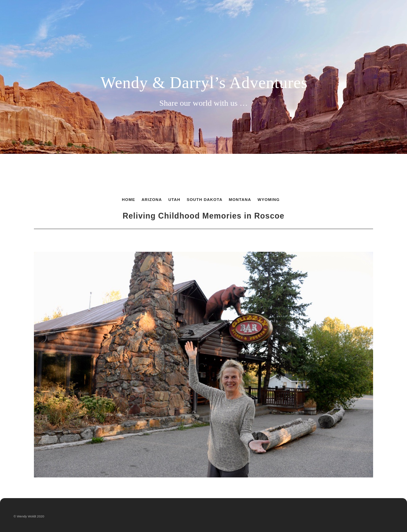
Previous (86, 240)
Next (321, 240)
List (202, 240)
